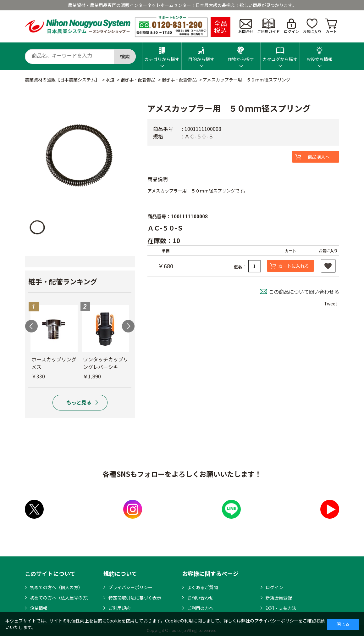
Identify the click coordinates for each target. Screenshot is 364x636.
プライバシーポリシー (130, 587)
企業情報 (39, 608)
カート (331, 26)
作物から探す (241, 52)
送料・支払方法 (281, 608)
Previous (31, 326)
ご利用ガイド (268, 26)
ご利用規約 (119, 608)
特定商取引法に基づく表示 (135, 598)
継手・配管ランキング (63, 281)
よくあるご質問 (202, 587)
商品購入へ (319, 157)
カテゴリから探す (162, 52)
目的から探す (201, 52)
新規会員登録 (279, 598)
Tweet (331, 304)
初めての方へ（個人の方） (56, 587)
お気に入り (312, 26)
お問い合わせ (200, 598)
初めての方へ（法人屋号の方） (61, 598)
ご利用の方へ (200, 608)
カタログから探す (280, 52)
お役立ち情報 (319, 52)
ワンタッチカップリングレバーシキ (106, 363)
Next (128, 326)
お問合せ (246, 26)
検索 (125, 56)
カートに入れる (294, 266)
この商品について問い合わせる (304, 292)
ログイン (291, 26)
